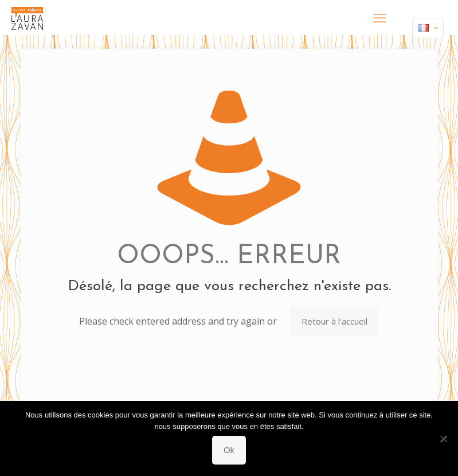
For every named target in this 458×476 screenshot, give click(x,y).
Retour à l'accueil (334, 321)
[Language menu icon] (428, 28)
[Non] (444, 439)
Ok (229, 450)
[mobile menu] (379, 17)
